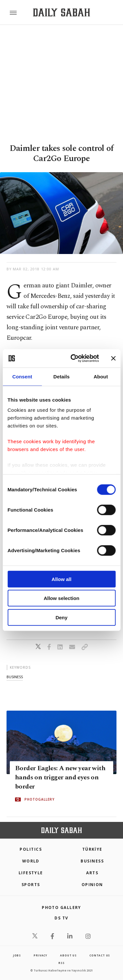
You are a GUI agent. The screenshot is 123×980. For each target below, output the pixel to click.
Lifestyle (31, 873)
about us (68, 955)
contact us (100, 955)
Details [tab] (62, 376)
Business (92, 861)
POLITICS (31, 849)
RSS (61, 963)
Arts (92, 873)
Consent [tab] (22, 376)
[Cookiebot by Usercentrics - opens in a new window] (73, 358)
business (15, 677)
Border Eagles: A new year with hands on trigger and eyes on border (60, 777)
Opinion (92, 885)
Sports (31, 885)
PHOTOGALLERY (39, 799)
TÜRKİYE (92, 849)
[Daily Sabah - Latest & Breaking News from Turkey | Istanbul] (62, 13)
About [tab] (101, 376)
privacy (40, 955)
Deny (62, 617)
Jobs (17, 955)
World (31, 861)
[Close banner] (113, 358)
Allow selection (62, 598)
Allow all (62, 579)
